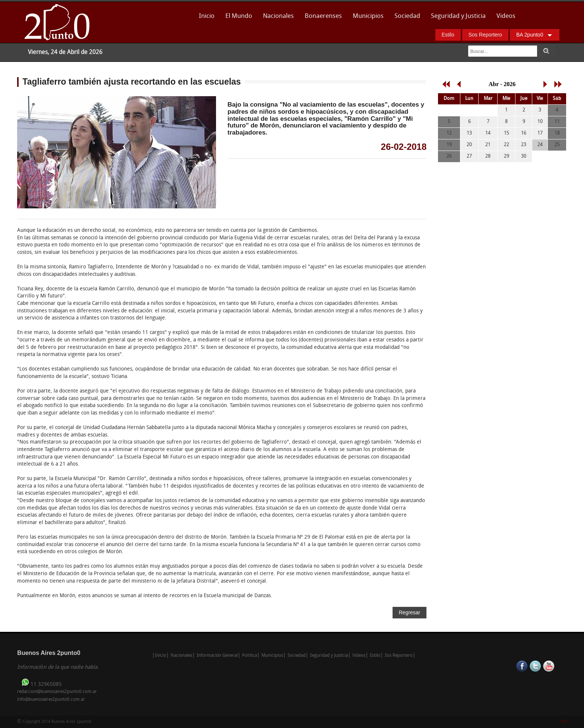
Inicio (207, 16)
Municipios (368, 16)
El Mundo (239, 16)
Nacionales (278, 16)
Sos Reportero (485, 35)
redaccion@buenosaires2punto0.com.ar (57, 692)
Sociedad (407, 16)
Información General (217, 656)
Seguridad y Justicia (458, 16)
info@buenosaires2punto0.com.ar (51, 700)
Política (249, 656)
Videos (506, 16)
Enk (564, 721)
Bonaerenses (321, 18)
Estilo (448, 35)
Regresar (410, 612)
